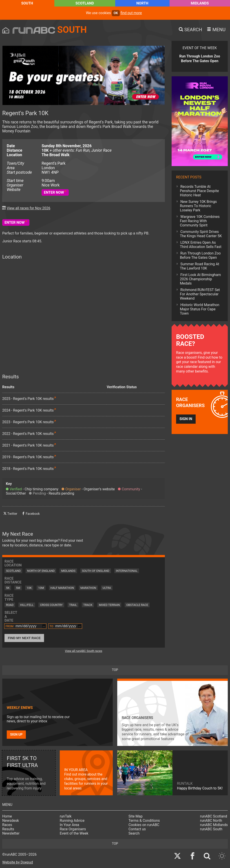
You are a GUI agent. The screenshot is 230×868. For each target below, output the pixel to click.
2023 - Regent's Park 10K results (28, 422)
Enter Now (54, 192)
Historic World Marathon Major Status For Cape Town (200, 309)
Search (134, 833)
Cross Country (51, 605)
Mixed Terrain (109, 605)
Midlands (200, 3)
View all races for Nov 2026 (29, 208)
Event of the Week (74, 833)
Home (7, 816)
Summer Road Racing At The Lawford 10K (200, 266)
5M (18, 588)
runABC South (211, 829)
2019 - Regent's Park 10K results (28, 457)
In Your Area (70, 825)
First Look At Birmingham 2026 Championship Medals (200, 279)
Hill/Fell (27, 605)
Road (10, 605)
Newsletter (11, 833)
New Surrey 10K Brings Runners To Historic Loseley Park (198, 206)
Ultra (107, 588)
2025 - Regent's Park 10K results (28, 399)
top (115, 670)
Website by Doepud (18, 862)
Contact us (137, 829)
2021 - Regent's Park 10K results (28, 445)
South (27, 3)
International (127, 571)
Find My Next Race (24, 638)
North (142, 3)
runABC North (211, 821)
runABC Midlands (214, 825)
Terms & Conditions (144, 821)
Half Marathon (62, 588)
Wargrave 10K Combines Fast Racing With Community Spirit (200, 221)
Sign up (16, 735)
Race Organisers (73, 829)
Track (88, 605)
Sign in (186, 419)
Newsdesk (11, 821)
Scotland (85, 3)
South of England (96, 571)
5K (8, 588)
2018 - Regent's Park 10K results (28, 469)
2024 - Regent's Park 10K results (28, 410)
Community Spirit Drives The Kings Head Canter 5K (201, 234)
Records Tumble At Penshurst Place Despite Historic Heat (199, 191)
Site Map (136, 816)
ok (116, 13)
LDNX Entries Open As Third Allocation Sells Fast (201, 245)
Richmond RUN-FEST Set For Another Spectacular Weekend (200, 294)
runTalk (66, 816)
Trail (73, 605)
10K (29, 588)
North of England (41, 571)
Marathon (88, 588)
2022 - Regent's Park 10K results (28, 434)
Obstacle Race (137, 605)
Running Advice (72, 821)
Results (8, 829)
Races (7, 825)
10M (41, 588)
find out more (131, 13)
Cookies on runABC (144, 825)
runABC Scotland (214, 816)
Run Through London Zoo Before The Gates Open (200, 255)
